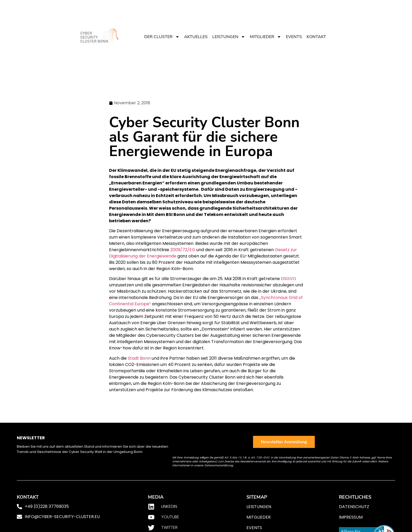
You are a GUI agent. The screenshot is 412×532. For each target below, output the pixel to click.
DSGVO (289, 279)
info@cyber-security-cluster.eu (62, 517)
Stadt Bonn (139, 358)
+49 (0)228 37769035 (47, 506)
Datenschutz (354, 507)
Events (294, 37)
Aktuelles (196, 37)
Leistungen (229, 37)
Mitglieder (266, 37)
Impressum (351, 517)
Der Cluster (162, 37)
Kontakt (316, 37)
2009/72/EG (183, 250)
